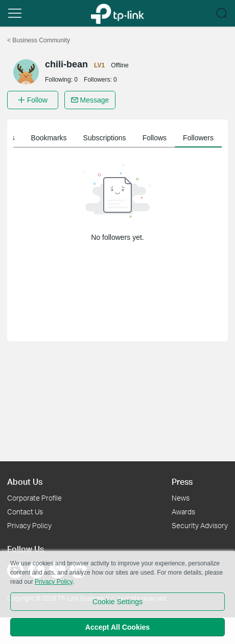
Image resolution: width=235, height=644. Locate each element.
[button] (15, 13)
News (181, 498)
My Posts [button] (108, 138)
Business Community (39, 40)
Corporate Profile (34, 498)
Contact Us (25, 512)
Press (182, 481)
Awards (183, 512)
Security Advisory (200, 525)
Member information (45, 138)
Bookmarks (157, 138)
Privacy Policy (29, 525)
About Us (25, 481)
